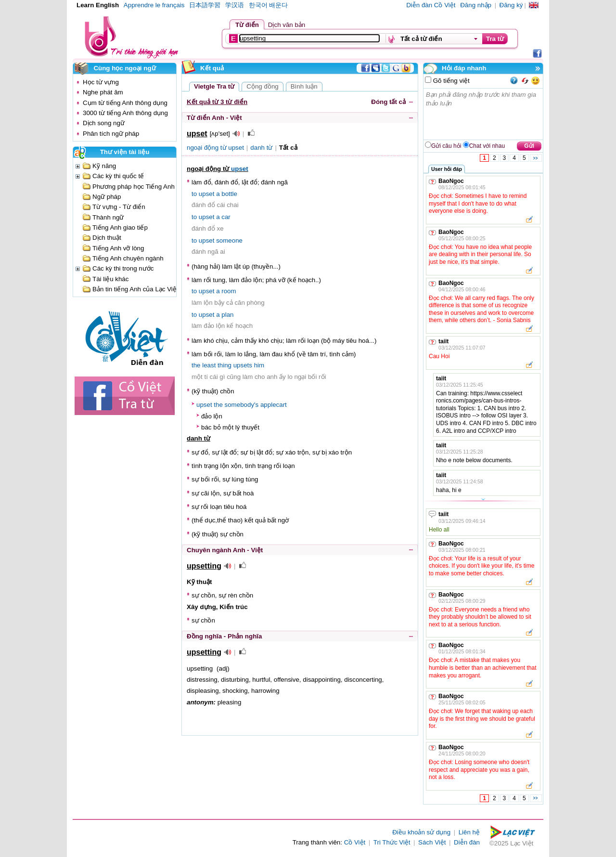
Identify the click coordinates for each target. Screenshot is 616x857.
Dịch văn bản (287, 25)
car (226, 217)
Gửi (529, 146)
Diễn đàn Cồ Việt (431, 5)
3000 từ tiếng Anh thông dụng (125, 113)
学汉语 (235, 5)
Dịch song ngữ (104, 123)
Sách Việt (432, 842)
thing (225, 365)
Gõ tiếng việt (450, 81)
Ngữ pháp (107, 197)
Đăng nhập (476, 5)
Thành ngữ (108, 217)
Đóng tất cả (388, 102)
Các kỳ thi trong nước (123, 268)
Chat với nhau (487, 146)
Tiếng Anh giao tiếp (120, 227)
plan (227, 315)
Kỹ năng (104, 166)
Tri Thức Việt (392, 842)
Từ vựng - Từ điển (119, 207)
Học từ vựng (101, 82)
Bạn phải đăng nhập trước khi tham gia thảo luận (484, 114)
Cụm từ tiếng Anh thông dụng (125, 103)
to (194, 194)
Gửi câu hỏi (446, 146)
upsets (243, 365)
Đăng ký (511, 5)
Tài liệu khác (110, 279)
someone (229, 240)
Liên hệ (469, 832)
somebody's (242, 405)
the (196, 365)
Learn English (98, 5)
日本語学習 (205, 5)
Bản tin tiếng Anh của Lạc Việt (135, 289)
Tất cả (288, 148)
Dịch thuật (107, 238)
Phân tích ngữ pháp (111, 134)
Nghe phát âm (103, 92)
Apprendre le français (154, 5)
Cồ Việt (355, 842)
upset (240, 169)
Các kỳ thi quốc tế (118, 176)
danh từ (261, 148)
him (259, 365)
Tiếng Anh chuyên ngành (128, 258)
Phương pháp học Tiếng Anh (134, 187)
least (209, 365)
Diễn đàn (467, 842)
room (229, 291)
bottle (229, 194)
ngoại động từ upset (215, 148)
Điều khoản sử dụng (421, 832)
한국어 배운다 (269, 5)
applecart (274, 405)
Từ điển (247, 25)
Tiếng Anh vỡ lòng (118, 248)
